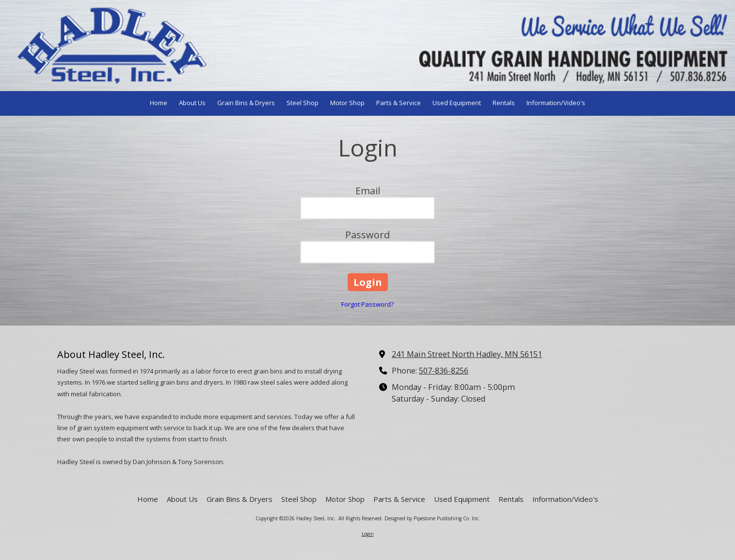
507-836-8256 (444, 371)
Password (367, 235)
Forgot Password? (367, 304)
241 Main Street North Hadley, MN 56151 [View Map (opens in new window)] (467, 354)
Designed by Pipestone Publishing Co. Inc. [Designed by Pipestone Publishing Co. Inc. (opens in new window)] (432, 518)
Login (368, 534)
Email (368, 191)
